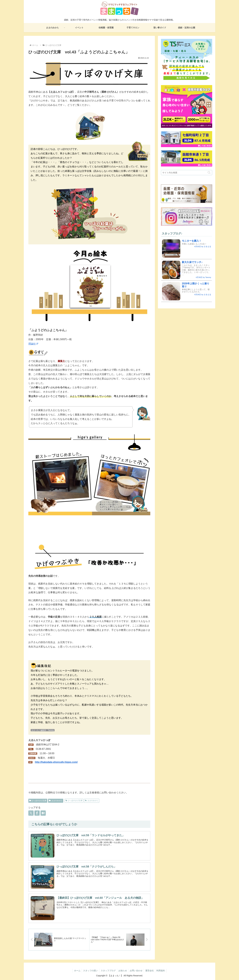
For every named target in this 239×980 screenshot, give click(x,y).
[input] (187, 173)
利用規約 (162, 971)
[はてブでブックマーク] (43, 813)
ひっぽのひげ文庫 (38, 801)
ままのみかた (56, 801)
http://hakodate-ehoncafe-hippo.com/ (56, 762)
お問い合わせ (137, 971)
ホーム (76, 971)
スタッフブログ (108, 971)
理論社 (33, 344)
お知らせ (123, 971)
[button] (209, 173)
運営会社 (150, 971)
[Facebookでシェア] (37, 813)
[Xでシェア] (31, 813)
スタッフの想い (90, 971)
